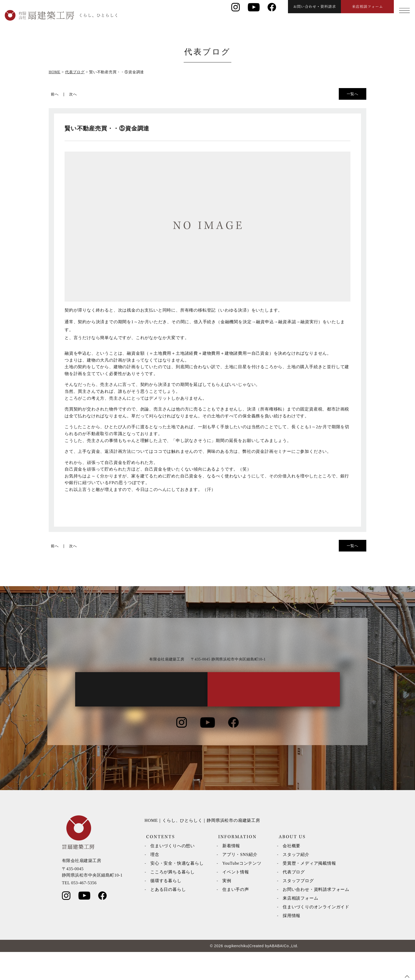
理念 (155, 883)
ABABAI (276, 974)
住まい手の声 (236, 917)
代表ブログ (294, 900)
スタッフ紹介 (296, 883)
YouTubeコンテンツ (242, 891)
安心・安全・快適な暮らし (177, 891)
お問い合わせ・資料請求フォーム (316, 917)
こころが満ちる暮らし (173, 900)
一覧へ (353, 94)
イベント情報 (236, 900)
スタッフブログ (298, 909)
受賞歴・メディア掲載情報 (309, 891)
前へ (55, 94)
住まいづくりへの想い (173, 874)
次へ (73, 94)
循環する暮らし (166, 909)
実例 (227, 909)
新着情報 (231, 874)
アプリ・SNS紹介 (240, 883)
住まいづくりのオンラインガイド (316, 935)
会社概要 (292, 874)
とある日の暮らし (168, 917)
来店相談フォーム (300, 926)
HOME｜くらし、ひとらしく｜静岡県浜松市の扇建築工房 (202, 848)
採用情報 (292, 944)
